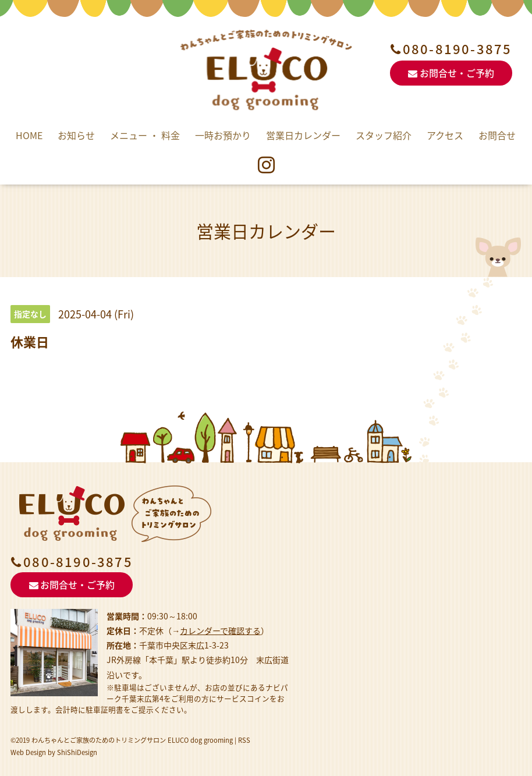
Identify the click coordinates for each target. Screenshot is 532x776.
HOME (29, 135)
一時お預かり (223, 135)
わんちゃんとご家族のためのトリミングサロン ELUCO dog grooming (132, 740)
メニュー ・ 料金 (145, 135)
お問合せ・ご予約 (451, 73)
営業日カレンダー (303, 135)
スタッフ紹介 (384, 135)
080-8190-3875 (457, 49)
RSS (244, 740)
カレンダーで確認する (220, 630)
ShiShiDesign (77, 752)
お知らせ (76, 135)
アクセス (445, 135)
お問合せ (497, 135)
